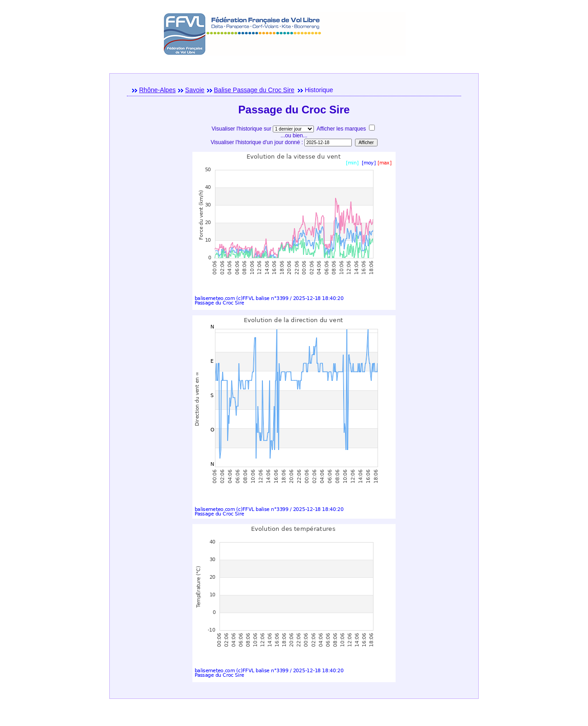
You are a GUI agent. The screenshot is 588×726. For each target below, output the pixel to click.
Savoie (195, 90)
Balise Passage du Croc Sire (254, 90)
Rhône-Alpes (157, 90)
